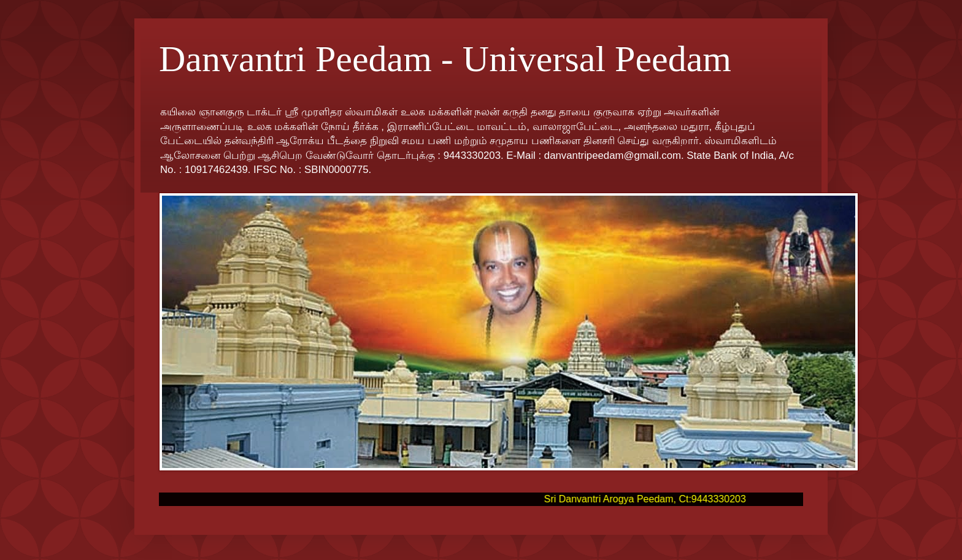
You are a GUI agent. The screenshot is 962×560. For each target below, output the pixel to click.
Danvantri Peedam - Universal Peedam (445, 59)
